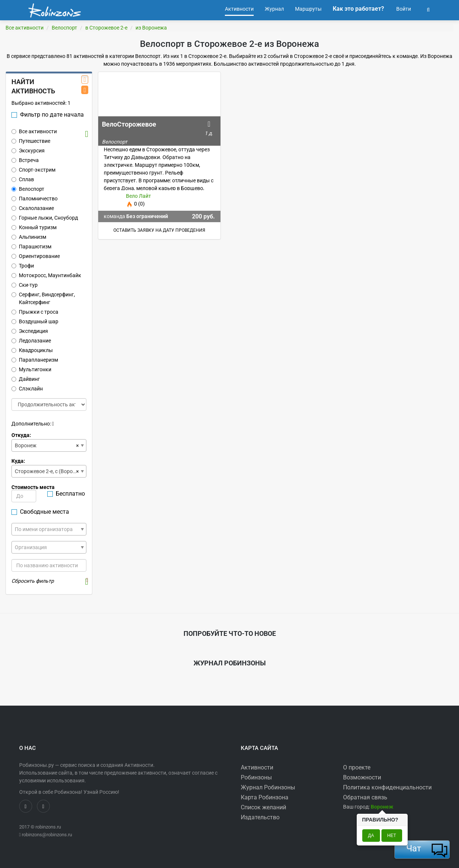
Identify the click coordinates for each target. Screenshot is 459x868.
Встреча (25, 160)
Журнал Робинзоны (268, 787)
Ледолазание (31, 341)
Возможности (362, 777)
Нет (392, 836)
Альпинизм (29, 237)
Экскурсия (28, 151)
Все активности (25, 28)
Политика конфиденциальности (387, 787)
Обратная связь (365, 797)
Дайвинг (26, 379)
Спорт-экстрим (33, 170)
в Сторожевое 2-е (106, 28)
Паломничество (35, 199)
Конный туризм (34, 227)
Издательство (260, 817)
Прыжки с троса (35, 312)
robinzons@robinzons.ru (47, 835)
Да (371, 836)
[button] (428, 9)
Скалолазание (33, 208)
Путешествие (31, 141)
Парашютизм (31, 247)
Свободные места (40, 512)
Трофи (23, 266)
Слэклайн (27, 389)
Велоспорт (64, 28)
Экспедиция (30, 331)
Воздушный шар (35, 321)
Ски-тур (25, 285)
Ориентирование (36, 256)
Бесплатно (66, 494)
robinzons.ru (48, 827)
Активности (257, 767)
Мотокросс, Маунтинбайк (46, 275)
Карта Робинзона (265, 797)
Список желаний (263, 807)
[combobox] (49, 445)
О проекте (357, 767)
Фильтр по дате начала (48, 115)
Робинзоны (256, 777)
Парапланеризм (35, 360)
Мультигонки (31, 369)
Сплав (23, 179)
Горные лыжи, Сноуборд (45, 218)
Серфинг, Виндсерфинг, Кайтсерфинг (43, 298)
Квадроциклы (32, 350)
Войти (403, 9)
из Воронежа (151, 28)
